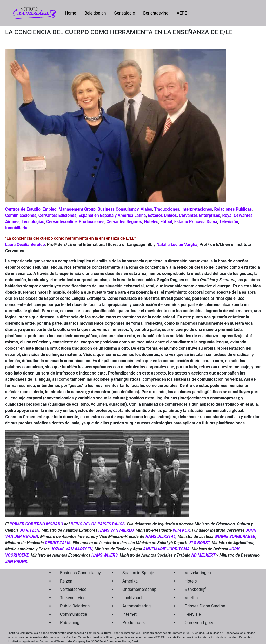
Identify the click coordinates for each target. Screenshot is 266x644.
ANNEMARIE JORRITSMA (166, 549)
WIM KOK (181, 530)
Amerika (130, 581)
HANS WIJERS (105, 555)
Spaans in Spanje (138, 573)
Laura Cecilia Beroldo (25, 244)
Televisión (228, 222)
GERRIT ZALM (58, 543)
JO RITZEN (30, 530)
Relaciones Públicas (233, 209)
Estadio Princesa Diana (196, 222)
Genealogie (124, 13)
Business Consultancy (118, 209)
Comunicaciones (21, 215)
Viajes (146, 209)
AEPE (182, 13)
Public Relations (75, 606)
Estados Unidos (162, 215)
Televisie (193, 614)
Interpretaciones (197, 209)
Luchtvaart (132, 598)
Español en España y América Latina (112, 215)
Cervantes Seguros (124, 222)
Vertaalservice (73, 589)
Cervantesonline (61, 222)
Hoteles (151, 222)
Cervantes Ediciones (57, 215)
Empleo (50, 209)
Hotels (191, 581)
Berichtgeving (156, 13)
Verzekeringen (198, 573)
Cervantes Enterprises (200, 215)
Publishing (70, 623)
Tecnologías (33, 222)
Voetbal (192, 598)
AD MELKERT (203, 555)
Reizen (66, 581)
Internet (129, 614)
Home (73, 13)
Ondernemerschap (139, 589)
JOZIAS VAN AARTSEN (72, 549)
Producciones (92, 222)
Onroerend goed (199, 623)
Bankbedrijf (195, 589)
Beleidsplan (95, 13)
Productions (134, 623)
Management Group (77, 209)
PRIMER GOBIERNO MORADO (36, 524)
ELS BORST (199, 543)
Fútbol (166, 222)
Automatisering (137, 606)
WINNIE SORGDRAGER (235, 536)
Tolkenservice (73, 598)
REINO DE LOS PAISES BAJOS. (98, 524)
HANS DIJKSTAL (161, 536)
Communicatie (74, 614)
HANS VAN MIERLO (116, 530)
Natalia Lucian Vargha (177, 244)
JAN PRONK (16, 561)
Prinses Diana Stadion (204, 606)
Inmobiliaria (16, 228)
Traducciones (166, 209)
